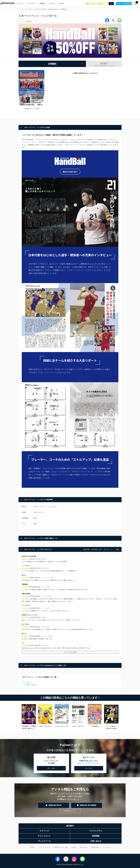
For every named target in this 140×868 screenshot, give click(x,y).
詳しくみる (56, 768)
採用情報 (96, 836)
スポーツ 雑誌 (28, 9)
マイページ (20, 3)
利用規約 (32, 847)
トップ (20, 9)
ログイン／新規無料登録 (124, 3)
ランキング (52, 3)
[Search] (111, 4)
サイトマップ (107, 847)
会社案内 (74, 847)
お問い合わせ (96, 841)
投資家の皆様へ (95, 847)
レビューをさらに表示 (70, 652)
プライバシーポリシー (44, 847)
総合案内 (70, 826)
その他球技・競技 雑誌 (40, 9)
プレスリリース (44, 841)
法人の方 (61, 3)
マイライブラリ (31, 3)
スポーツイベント (23, 20)
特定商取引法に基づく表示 (61, 847)
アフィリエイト (44, 836)
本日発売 (42, 3)
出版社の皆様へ (84, 847)
